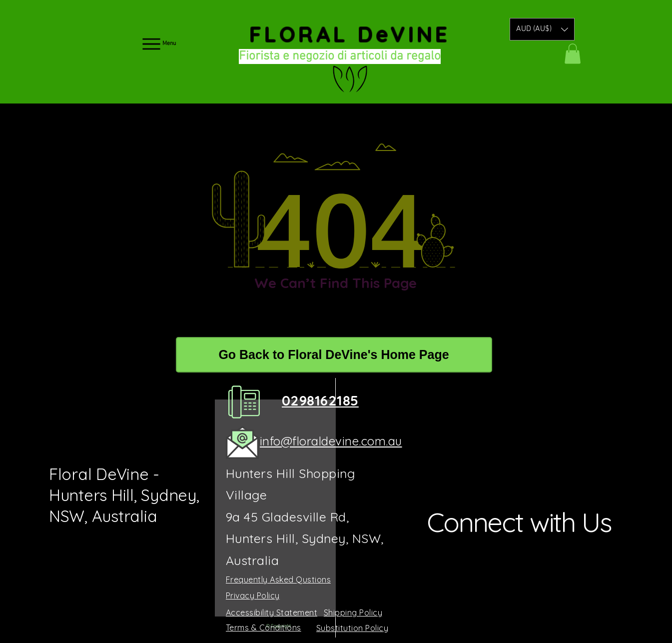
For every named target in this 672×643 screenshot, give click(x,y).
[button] (542, 29)
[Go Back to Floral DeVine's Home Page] (334, 355)
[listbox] (542, 29)
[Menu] (158, 44)
